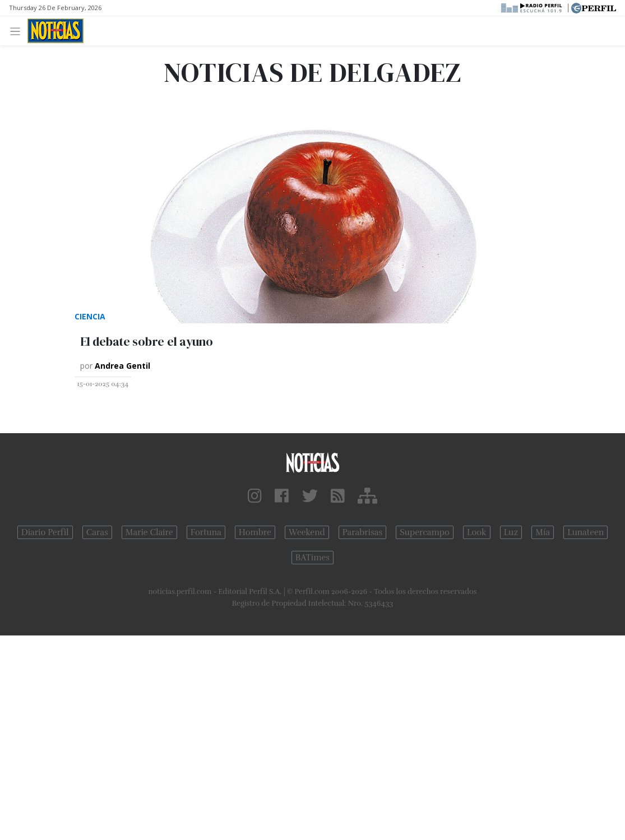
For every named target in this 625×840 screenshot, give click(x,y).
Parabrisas (362, 532)
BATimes (312, 558)
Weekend (307, 532)
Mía (543, 532)
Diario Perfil (45, 532)
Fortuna (206, 532)
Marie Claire (149, 532)
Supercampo (425, 532)
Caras (97, 532)
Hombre (255, 532)
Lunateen (585, 532)
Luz (511, 532)
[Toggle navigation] (18, 31)
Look (477, 532)
